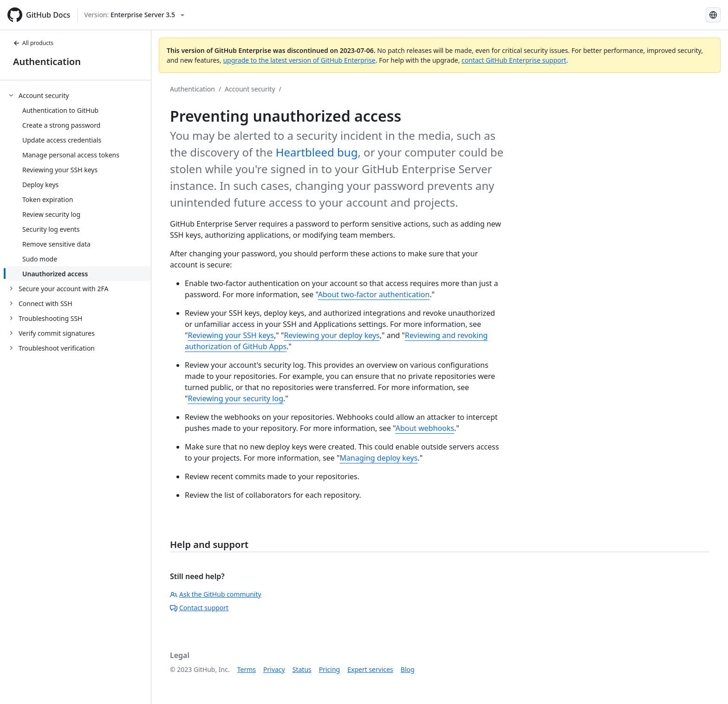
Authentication (47, 62)
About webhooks (425, 428)
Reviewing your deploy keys (331, 335)
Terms (247, 669)
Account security (250, 89)
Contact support (199, 608)
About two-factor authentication (374, 294)
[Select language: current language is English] (713, 15)
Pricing (329, 669)
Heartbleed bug (317, 152)
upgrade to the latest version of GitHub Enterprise (299, 60)
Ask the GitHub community (216, 594)
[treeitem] (79, 184)
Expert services (370, 669)
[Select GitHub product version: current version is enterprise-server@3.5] (134, 15)
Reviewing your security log (236, 398)
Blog (408, 669)
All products (33, 43)
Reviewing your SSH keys (231, 335)
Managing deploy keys (379, 458)
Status (302, 669)
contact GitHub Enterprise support (514, 60)
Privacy (274, 669)
